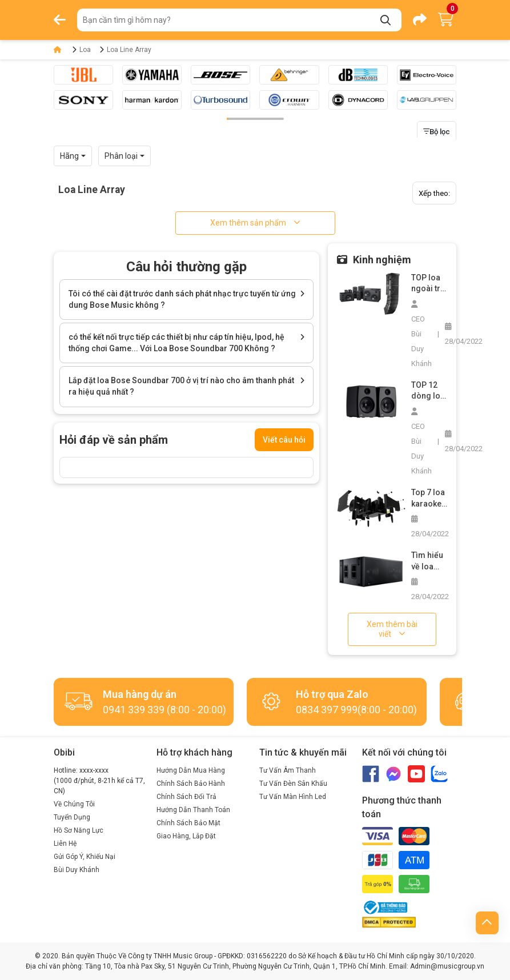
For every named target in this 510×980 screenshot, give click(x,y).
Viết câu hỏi (284, 440)
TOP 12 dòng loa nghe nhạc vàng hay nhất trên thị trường (429, 391)
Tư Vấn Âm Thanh (288, 770)
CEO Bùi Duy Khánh (421, 334)
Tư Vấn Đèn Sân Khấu (293, 784)
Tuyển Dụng (72, 817)
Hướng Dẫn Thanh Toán (193, 810)
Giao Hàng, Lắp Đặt (186, 836)
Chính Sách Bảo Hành (191, 784)
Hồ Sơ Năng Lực (79, 830)
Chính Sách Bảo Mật (188, 823)
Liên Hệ (65, 844)
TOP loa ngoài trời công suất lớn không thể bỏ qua (429, 284)
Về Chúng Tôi (74, 804)
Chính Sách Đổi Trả (186, 797)
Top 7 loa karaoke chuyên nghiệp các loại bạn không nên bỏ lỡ (429, 499)
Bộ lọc (437, 132)
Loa (85, 50)
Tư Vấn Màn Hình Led (293, 797)
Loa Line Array (129, 50)
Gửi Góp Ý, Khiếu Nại (85, 857)
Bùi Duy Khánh (77, 870)
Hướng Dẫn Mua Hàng (191, 770)
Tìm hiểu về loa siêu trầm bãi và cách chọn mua (429, 561)
